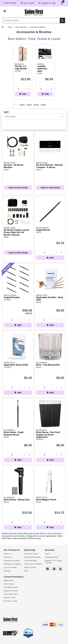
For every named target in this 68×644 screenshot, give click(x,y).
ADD (24, 94)
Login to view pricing (18, 188)
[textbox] (31, 20)
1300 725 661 (11, 3)
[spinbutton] (19, 89)
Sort (6, 112)
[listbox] (33, 116)
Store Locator (29, 3)
